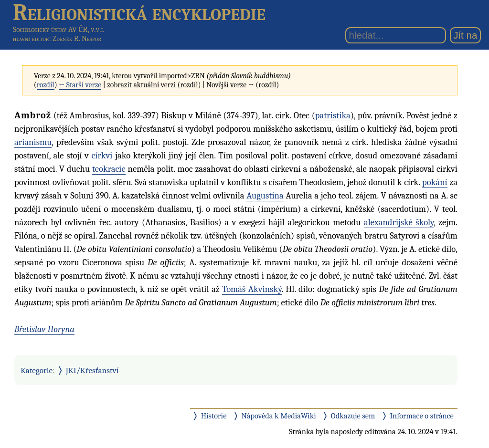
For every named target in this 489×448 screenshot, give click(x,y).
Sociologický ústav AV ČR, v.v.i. (59, 29)
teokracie (109, 169)
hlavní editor (31, 39)
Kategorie (37, 370)
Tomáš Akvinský (252, 289)
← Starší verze (80, 85)
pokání (435, 182)
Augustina (265, 196)
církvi (102, 156)
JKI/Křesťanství (92, 370)
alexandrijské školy (399, 222)
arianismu (33, 142)
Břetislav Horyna (44, 329)
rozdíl (46, 85)
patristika (333, 115)
